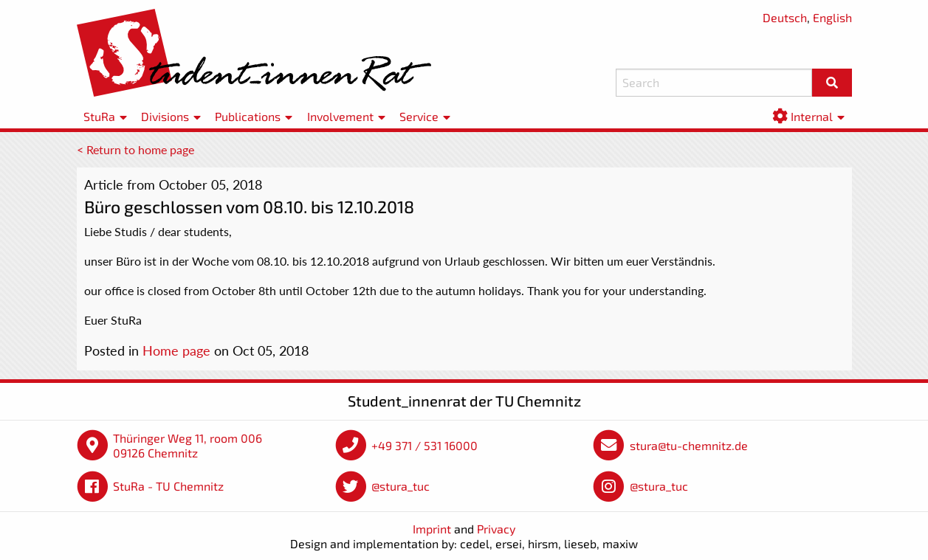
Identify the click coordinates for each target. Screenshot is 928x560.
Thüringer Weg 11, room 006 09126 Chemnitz (188, 445)
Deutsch (785, 17)
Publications (248, 116)
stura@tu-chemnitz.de (689, 445)
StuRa (99, 116)
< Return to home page (135, 149)
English (832, 17)
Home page (176, 350)
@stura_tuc (401, 486)
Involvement (340, 116)
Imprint (432, 529)
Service (419, 116)
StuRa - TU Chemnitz (168, 486)
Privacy (496, 529)
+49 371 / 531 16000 (425, 445)
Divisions (165, 116)
